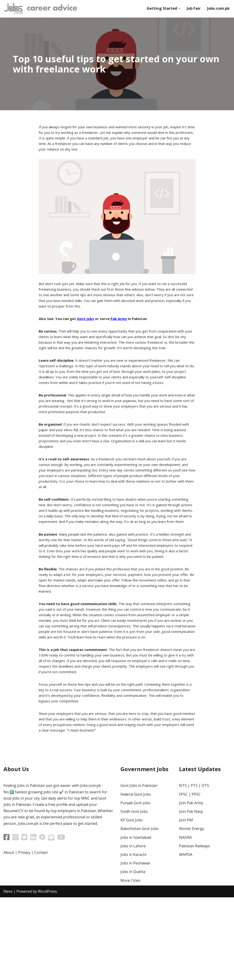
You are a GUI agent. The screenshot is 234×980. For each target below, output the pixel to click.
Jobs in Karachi (133, 937)
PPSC (196, 877)
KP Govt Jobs (132, 903)
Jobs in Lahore (133, 929)
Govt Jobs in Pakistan (139, 868)
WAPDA (186, 937)
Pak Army (123, 326)
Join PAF (186, 903)
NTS (183, 868)
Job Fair (191, 9)
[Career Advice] (41, 8)
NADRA (185, 920)
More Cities (130, 963)
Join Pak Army (191, 886)
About (9, 935)
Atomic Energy (192, 911)
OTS (205, 868)
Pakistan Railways (194, 929)
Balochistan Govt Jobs (139, 911)
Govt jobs (88, 326)
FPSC (183, 877)
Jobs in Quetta (133, 954)
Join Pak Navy (191, 894)
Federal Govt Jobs (136, 877)
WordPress (47, 974)
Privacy (24, 935)
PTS (194, 868)
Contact (41, 935)
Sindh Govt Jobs (134, 894)
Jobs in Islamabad (136, 920)
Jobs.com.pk (217, 9)
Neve (8, 974)
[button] (176, 8)
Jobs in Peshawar (135, 946)
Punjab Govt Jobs (135, 886)
